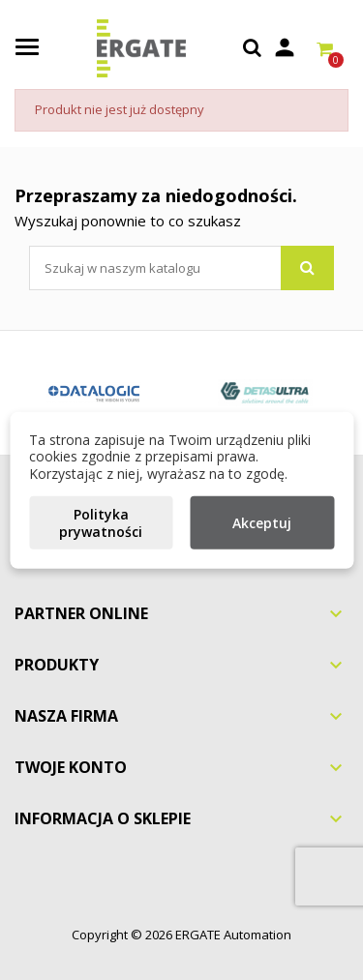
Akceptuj (262, 523)
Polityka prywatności (101, 523)
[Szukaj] (181, 268)
